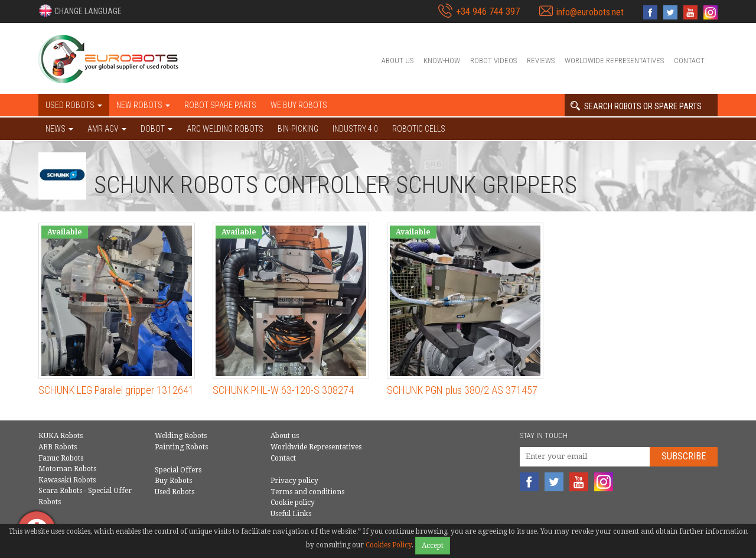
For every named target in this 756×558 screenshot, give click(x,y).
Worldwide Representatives (614, 61)
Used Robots (175, 492)
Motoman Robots (67, 469)
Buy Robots (173, 481)
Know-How (442, 61)
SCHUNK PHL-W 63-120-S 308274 (283, 390)
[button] (80, 11)
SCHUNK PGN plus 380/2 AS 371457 (462, 390)
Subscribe (684, 456)
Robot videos (493, 61)
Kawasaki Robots (67, 480)
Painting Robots (181, 447)
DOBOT (157, 129)
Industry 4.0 (355, 129)
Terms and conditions (307, 492)
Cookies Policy (389, 545)
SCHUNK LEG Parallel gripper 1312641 (116, 390)
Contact (689, 61)
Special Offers (178, 470)
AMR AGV (107, 129)
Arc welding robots (225, 129)
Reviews (541, 61)
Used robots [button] (74, 105)
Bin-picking (298, 129)
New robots (143, 105)
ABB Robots (58, 447)
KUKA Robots (61, 436)
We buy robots (299, 105)
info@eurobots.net (590, 12)
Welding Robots (181, 436)
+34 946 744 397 (488, 12)
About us (397, 61)
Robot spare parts (220, 105)
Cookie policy (293, 502)
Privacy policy (294, 481)
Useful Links (291, 514)
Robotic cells (419, 129)
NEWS (59, 129)
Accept (433, 546)
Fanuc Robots (61, 458)
